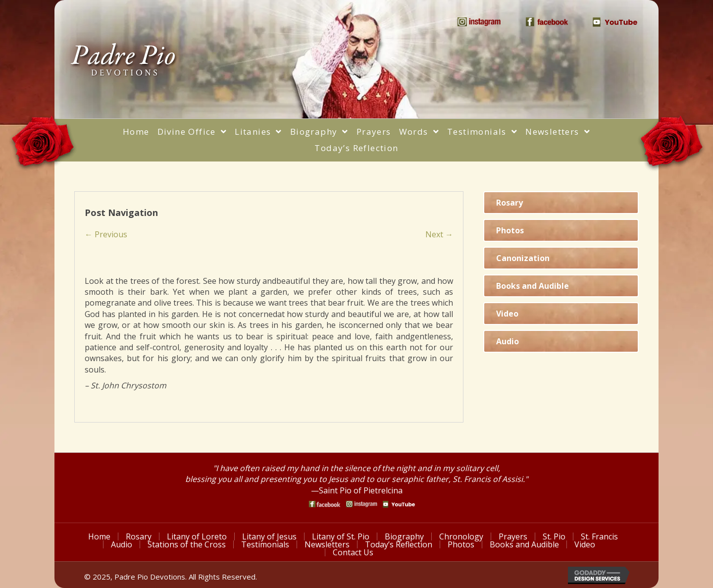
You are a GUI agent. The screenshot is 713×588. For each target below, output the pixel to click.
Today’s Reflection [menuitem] (399, 544)
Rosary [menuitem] (139, 536)
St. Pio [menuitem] (554, 536)
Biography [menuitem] (404, 536)
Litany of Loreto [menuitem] (197, 536)
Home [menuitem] (99, 536)
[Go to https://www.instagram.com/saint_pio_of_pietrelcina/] (362, 504)
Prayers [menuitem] (513, 536)
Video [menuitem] (585, 544)
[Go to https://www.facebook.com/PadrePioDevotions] (325, 504)
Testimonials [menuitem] (265, 544)
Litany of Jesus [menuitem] (269, 536)
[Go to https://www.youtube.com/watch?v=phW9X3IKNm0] (399, 504)
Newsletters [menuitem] (327, 544)
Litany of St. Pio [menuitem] (341, 536)
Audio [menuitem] (122, 544)
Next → (439, 234)
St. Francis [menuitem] (599, 536)
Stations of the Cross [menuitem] (187, 544)
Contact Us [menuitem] (353, 552)
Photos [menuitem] (461, 544)
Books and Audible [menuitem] (524, 544)
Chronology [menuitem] (461, 536)
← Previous (106, 234)
